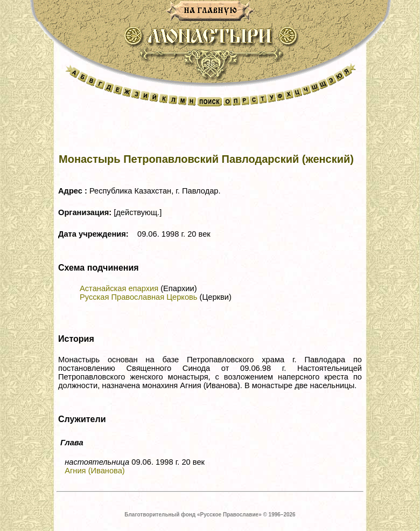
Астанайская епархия (119, 288)
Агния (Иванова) (95, 471)
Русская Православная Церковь (138, 297)
